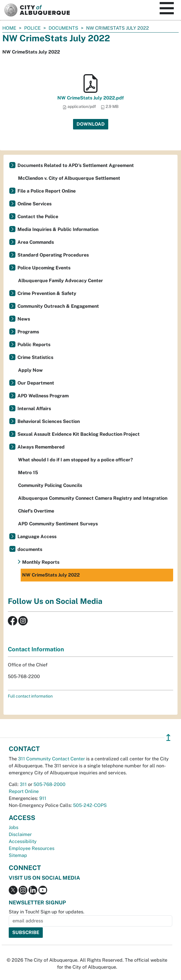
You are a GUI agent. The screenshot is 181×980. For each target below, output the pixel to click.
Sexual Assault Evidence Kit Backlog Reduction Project (79, 434)
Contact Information (36, 649)
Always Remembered (41, 447)
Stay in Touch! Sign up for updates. (47, 912)
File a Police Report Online (47, 191)
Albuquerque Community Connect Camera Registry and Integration (93, 498)
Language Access (37, 537)
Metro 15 (28, 473)
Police (32, 28)
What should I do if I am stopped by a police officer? (76, 460)
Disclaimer (20, 834)
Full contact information (30, 696)
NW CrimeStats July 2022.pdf (90, 98)
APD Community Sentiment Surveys (58, 524)
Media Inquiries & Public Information (58, 229)
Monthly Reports (41, 562)
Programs (28, 332)
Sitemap (18, 855)
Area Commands (36, 242)
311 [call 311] (23, 784)
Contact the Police (38, 217)
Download (91, 124)
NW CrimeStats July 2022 (51, 575)
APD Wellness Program (43, 396)
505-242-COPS (90, 805)
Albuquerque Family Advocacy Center (61, 281)
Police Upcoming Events (44, 268)
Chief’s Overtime (36, 511)
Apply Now (30, 370)
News (24, 319)
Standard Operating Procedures (53, 255)
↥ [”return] (168, 738)
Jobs (14, 827)
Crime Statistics (35, 357)
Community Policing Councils (50, 485)
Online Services (34, 204)
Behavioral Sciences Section (49, 421)
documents (63, 28)
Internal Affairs (34, 409)
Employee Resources (32, 848)
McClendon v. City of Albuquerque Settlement (69, 178)
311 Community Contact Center (52, 759)
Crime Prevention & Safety (47, 293)
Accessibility (23, 841)
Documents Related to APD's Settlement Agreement (76, 165)
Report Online (24, 791)
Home (9, 28)
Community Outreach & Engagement (58, 306)
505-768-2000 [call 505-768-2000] (49, 784)
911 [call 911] (43, 798)
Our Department (36, 383)
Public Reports (34, 345)
